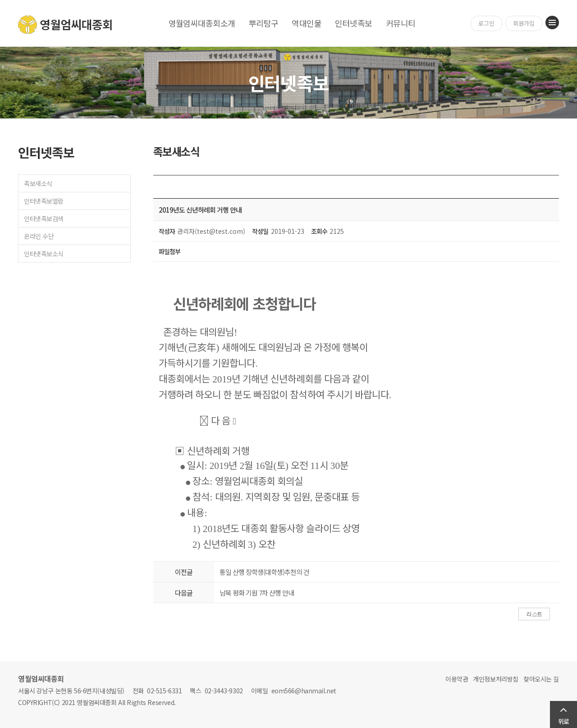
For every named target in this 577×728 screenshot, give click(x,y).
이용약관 (457, 679)
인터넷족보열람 (44, 201)
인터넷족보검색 (44, 218)
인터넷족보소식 (44, 254)
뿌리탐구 (264, 23)
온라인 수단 (39, 236)
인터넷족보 (353, 23)
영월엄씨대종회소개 (202, 23)
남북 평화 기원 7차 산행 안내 (257, 593)
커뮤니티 (401, 23)
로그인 (486, 23)
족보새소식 (38, 183)
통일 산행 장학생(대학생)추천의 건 (264, 572)
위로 (563, 721)
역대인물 (307, 23)
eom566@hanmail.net (304, 691)
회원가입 (524, 23)
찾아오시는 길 (541, 679)
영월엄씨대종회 (66, 25)
